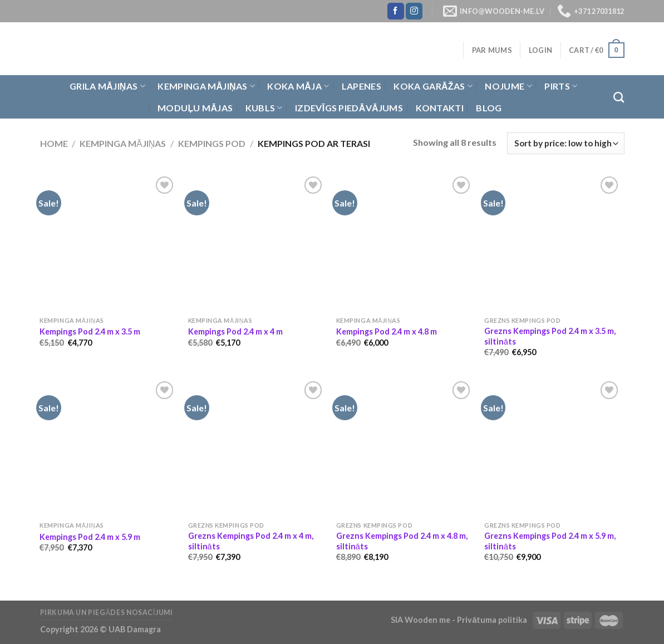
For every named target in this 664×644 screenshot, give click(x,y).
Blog (489, 108)
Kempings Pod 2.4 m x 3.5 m (90, 331)
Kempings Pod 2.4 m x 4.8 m (387, 331)
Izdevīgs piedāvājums (349, 108)
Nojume (508, 86)
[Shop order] (565, 143)
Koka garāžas (433, 86)
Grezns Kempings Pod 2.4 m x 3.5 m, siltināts (550, 336)
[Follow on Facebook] (396, 11)
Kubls (264, 108)
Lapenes (361, 86)
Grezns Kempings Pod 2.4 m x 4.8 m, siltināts (402, 541)
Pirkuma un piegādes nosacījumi (107, 613)
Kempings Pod (212, 143)
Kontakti (440, 108)
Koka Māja (298, 86)
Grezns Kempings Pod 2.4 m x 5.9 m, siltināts (550, 541)
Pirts (561, 86)
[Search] (619, 97)
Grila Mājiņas (107, 86)
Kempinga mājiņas (206, 86)
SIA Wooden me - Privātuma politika (460, 620)
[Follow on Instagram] (414, 11)
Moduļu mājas (195, 108)
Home (54, 143)
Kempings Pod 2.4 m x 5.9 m (90, 537)
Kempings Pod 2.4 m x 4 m (235, 331)
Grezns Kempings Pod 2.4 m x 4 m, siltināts (251, 541)
